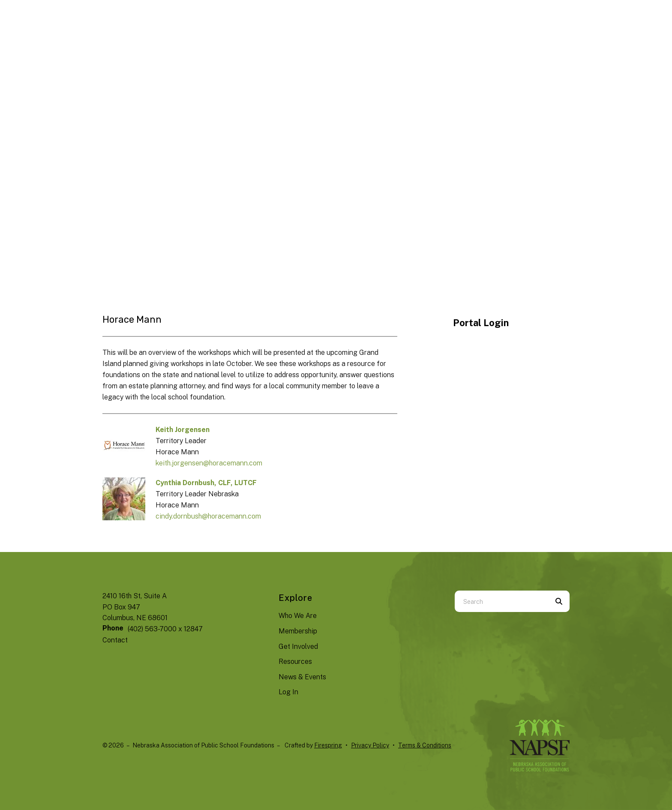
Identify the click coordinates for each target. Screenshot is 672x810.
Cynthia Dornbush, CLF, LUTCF (206, 483)
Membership (298, 631)
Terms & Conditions (425, 745)
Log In (288, 692)
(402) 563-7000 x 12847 (165, 629)
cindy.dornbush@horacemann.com (208, 516)
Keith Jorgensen (183, 430)
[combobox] (501, 601)
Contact (115, 640)
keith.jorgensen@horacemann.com (209, 463)
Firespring (328, 745)
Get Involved (298, 646)
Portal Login (481, 323)
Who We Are (298, 616)
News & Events (302, 677)
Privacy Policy (370, 745)
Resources (295, 661)
